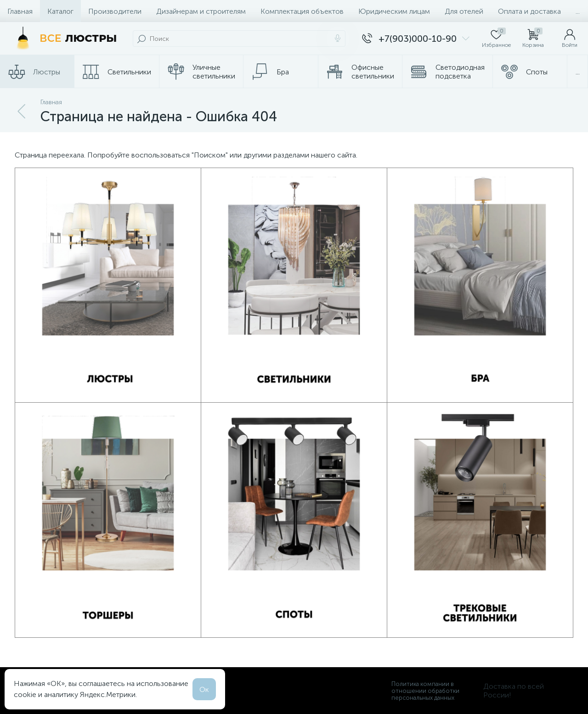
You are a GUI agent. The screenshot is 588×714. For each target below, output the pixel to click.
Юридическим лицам (394, 11)
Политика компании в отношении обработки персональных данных (425, 691)
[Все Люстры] (64, 39)
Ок (204, 689)
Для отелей (464, 11)
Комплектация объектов (302, 11)
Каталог (60, 11)
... (578, 11)
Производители (115, 11)
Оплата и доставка (529, 11)
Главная (20, 11)
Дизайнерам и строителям (201, 11)
